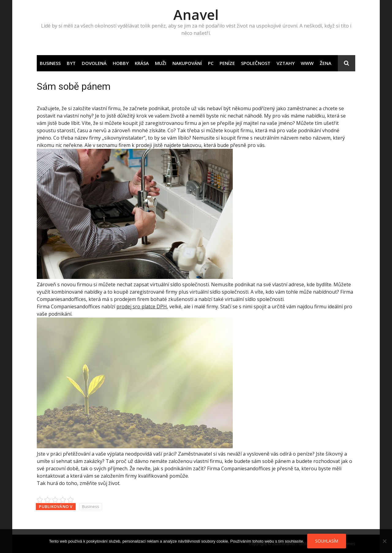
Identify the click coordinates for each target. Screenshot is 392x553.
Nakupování (187, 63)
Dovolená (94, 63)
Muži (161, 63)
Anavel (196, 15)
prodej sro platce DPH (142, 307)
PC (211, 63)
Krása (142, 63)
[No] (384, 541)
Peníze (227, 63)
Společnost (256, 63)
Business (50, 63)
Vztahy (286, 63)
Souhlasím (327, 541)
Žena (326, 63)
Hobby (121, 63)
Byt (71, 63)
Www (307, 63)
